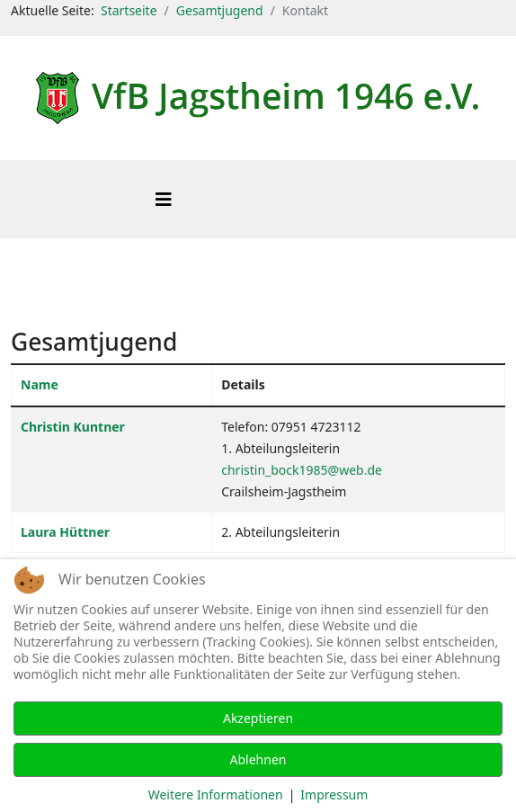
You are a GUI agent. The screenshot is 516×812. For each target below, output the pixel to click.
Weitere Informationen (216, 794)
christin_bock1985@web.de (302, 470)
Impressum (334, 794)
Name (40, 384)
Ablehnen (258, 759)
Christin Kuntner (73, 427)
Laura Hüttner (65, 532)
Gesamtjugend (220, 10)
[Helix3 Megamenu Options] (164, 199)
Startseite (129, 10)
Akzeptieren (258, 718)
